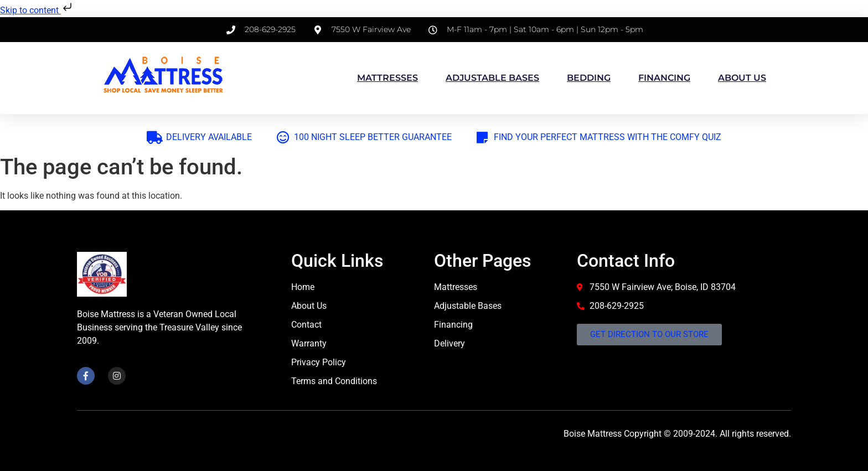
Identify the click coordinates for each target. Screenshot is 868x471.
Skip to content (37, 10)
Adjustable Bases (492, 78)
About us (742, 78)
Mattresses (387, 78)
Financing (664, 78)
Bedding (589, 78)
